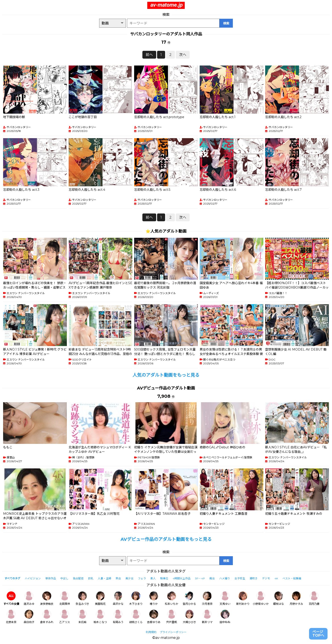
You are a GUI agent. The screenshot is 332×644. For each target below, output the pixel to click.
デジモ (266, 578)
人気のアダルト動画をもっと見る (166, 375)
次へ (183, 55)
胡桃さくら (136, 617)
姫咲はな (279, 598)
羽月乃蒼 (314, 598)
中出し (64, 578)
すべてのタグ (12, 578)
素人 (153, 578)
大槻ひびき (189, 617)
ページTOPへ (318, 634)
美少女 (129, 578)
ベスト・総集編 (292, 578)
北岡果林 (65, 598)
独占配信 (78, 578)
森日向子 (29, 617)
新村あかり (243, 598)
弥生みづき (82, 598)
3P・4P (200, 578)
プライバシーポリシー (173, 632)
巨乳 (91, 578)
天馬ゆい (225, 598)
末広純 (82, 617)
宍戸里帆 (172, 617)
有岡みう (118, 617)
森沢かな (118, 598)
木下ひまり (136, 598)
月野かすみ (296, 598)
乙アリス (65, 617)
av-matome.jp (167, 5)
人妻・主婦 (105, 578)
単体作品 (51, 578)
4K (276, 578)
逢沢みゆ (29, 598)
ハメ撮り (225, 578)
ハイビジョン (33, 578)
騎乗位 (164, 578)
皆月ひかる (189, 598)
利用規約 (151, 632)
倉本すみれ (47, 617)
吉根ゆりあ (154, 617)
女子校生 (240, 578)
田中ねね (225, 617)
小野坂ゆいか (261, 598)
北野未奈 (11, 617)
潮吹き (254, 578)
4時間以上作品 (182, 578)
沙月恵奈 (207, 598)
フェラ (142, 578)
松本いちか (172, 598)
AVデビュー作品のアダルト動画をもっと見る (166, 539)
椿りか (154, 598)
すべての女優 (11, 598)
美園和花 (100, 598)
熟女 (118, 578)
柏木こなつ (100, 617)
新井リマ (207, 617)
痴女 (212, 578)
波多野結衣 (47, 598)
